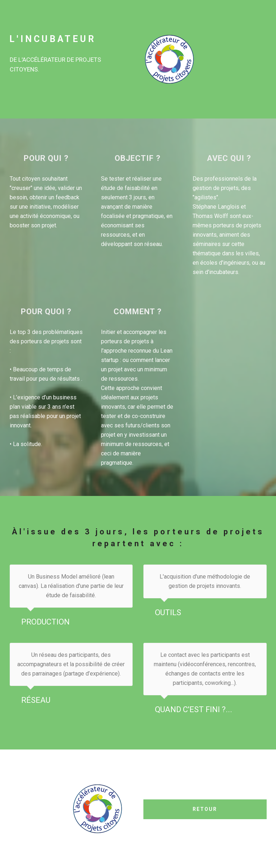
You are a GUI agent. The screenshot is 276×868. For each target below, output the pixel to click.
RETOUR (205, 809)
